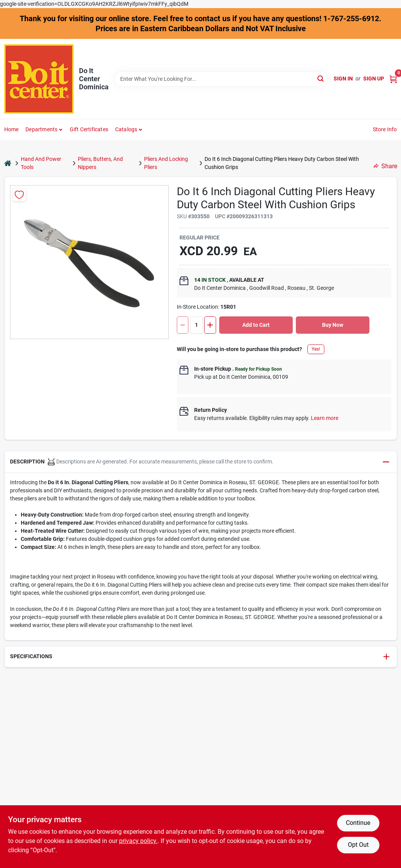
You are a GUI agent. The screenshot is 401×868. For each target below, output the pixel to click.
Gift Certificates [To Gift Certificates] (89, 129)
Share (385, 166)
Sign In (343, 79)
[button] (201, 462)
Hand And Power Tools (41, 163)
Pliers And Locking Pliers (166, 163)
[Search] (321, 78)
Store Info (385, 129)
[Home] (8, 163)
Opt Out (358, 845)
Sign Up (374, 79)
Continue (358, 823)
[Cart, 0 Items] (393, 79)
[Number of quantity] (196, 325)
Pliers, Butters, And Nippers (100, 163)
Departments (41, 129)
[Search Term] (221, 79)
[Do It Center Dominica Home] (39, 79)
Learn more (325, 418)
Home (12, 129)
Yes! (316, 349)
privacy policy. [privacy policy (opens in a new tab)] (138, 841)
